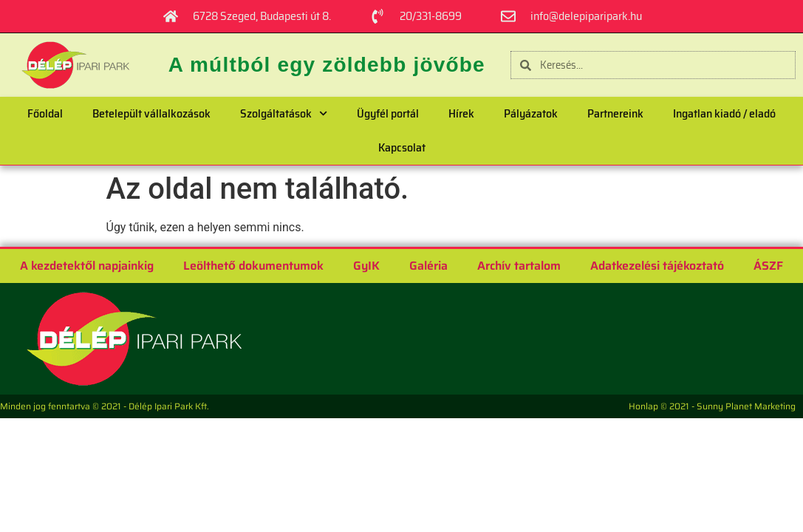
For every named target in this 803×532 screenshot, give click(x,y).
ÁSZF (768, 266)
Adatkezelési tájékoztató (657, 266)
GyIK (366, 266)
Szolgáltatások (284, 113)
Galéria (428, 266)
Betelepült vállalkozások (151, 113)
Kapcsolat (402, 147)
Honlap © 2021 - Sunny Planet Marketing (712, 406)
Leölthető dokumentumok (253, 266)
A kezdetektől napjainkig (87, 266)
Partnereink (615, 113)
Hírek (461, 113)
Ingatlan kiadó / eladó (724, 113)
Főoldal (45, 113)
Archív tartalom (519, 266)
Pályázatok (531, 113)
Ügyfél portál (388, 113)
